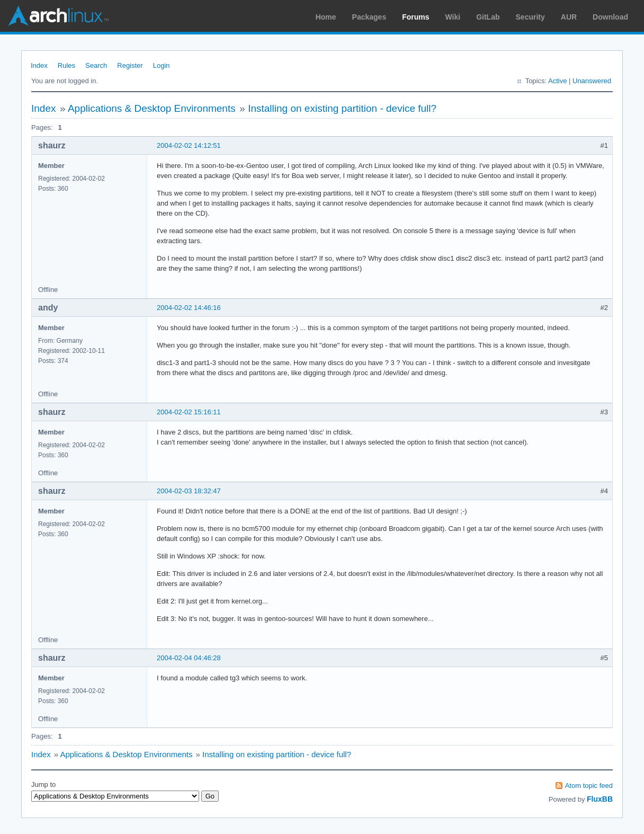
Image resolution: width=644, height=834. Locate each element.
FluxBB (600, 799)
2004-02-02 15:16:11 (189, 412)
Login (162, 65)
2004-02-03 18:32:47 (189, 491)
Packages (369, 17)
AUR (569, 17)
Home (326, 17)
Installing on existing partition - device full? (342, 108)
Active (557, 81)
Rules (66, 65)
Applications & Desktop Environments (152, 108)
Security (530, 17)
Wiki (453, 17)
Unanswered (592, 81)
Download (610, 17)
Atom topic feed (589, 786)
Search (96, 65)
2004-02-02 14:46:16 (189, 308)
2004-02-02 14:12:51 (189, 145)
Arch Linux (58, 16)
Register (130, 65)
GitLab (488, 17)
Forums (415, 17)
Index (39, 65)
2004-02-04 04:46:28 (189, 658)
